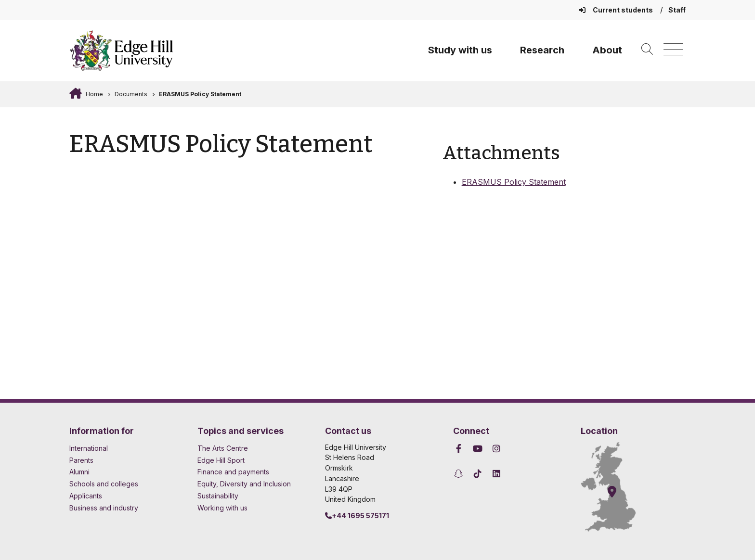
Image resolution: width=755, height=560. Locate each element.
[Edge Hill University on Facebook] (460, 449)
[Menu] (673, 50)
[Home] (121, 51)
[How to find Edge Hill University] (617, 487)
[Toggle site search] (647, 50)
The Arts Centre (223, 448)
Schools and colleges (104, 484)
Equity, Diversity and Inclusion (244, 484)
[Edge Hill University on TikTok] (477, 474)
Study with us (460, 50)
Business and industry (104, 508)
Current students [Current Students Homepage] (617, 10)
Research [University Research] (542, 50)
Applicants (86, 496)
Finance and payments (233, 472)
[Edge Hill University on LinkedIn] (497, 474)
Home (94, 94)
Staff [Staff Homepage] (677, 10)
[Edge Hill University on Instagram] (497, 449)
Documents (131, 94)
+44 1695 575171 (357, 515)
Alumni (79, 472)
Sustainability (218, 496)
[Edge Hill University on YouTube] (477, 449)
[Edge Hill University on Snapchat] (460, 474)
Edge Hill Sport (221, 460)
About (607, 50)
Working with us (222, 508)
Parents (81, 460)
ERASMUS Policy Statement (200, 94)
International (89, 448)
